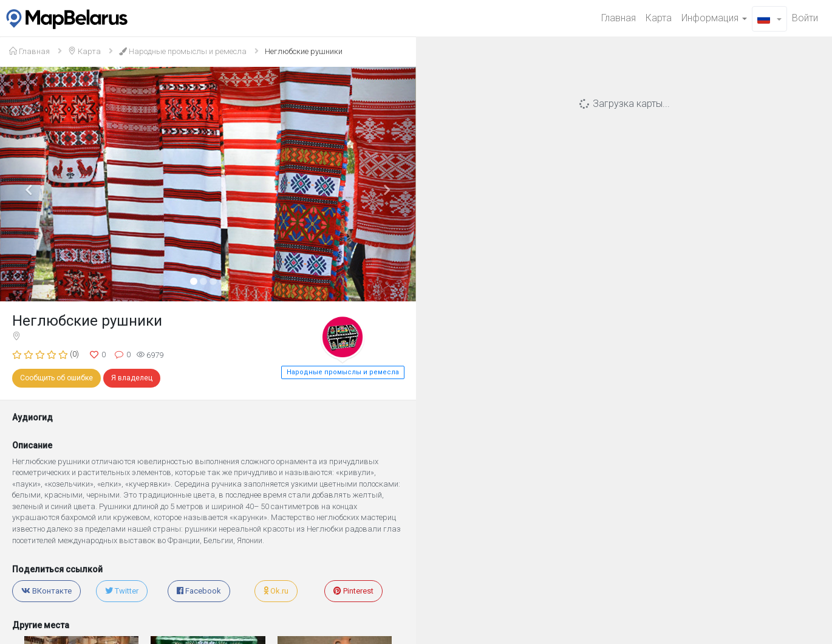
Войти (805, 18)
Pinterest (353, 591)
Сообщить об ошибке (56, 378)
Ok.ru (276, 591)
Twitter (122, 591)
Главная (619, 18)
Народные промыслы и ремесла (183, 51)
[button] (769, 19)
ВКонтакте (46, 591)
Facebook (199, 591)
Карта (659, 18)
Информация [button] (714, 18)
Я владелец (132, 378)
